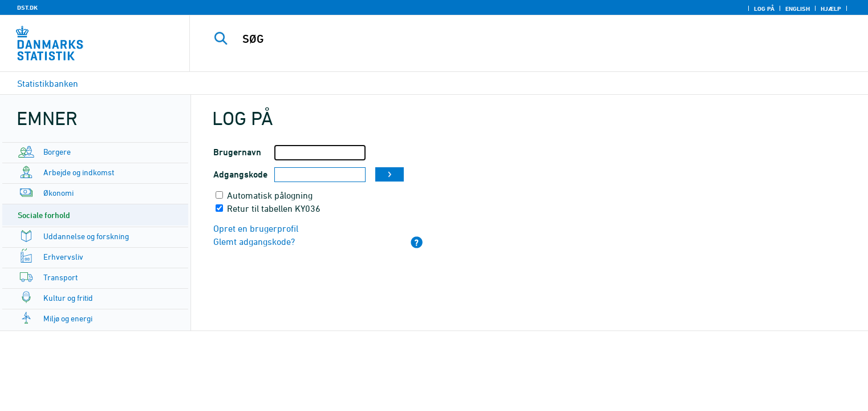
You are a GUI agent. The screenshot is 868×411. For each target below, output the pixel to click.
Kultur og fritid (68, 298)
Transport (60, 277)
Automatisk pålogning (270, 195)
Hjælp (831, 9)
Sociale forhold (44, 215)
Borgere (57, 152)
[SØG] (506, 39)
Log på (764, 9)
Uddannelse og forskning (86, 236)
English (798, 9)
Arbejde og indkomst (79, 172)
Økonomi (58, 193)
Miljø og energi (68, 318)
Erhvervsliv (63, 257)
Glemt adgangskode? (254, 241)
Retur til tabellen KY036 (274, 208)
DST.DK (27, 7)
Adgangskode (240, 174)
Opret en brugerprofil (256, 228)
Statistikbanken (48, 83)
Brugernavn (237, 152)
